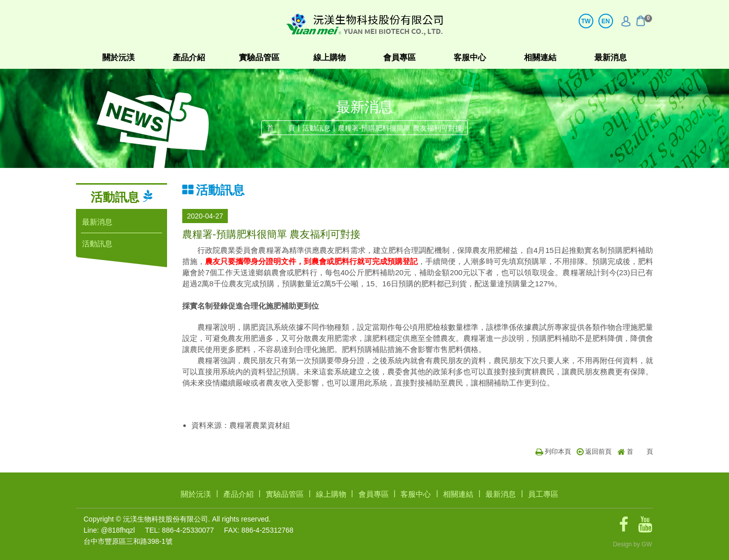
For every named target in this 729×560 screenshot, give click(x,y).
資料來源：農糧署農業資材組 (241, 425)
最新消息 (611, 57)
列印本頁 (553, 451)
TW (586, 21)
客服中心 (470, 57)
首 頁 (281, 128)
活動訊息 (316, 128)
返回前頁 (594, 451)
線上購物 (330, 57)
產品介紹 (189, 57)
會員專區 (399, 57)
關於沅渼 (118, 57)
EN (606, 21)
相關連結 (540, 57)
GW (647, 544)
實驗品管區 (259, 57)
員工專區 (543, 494)
